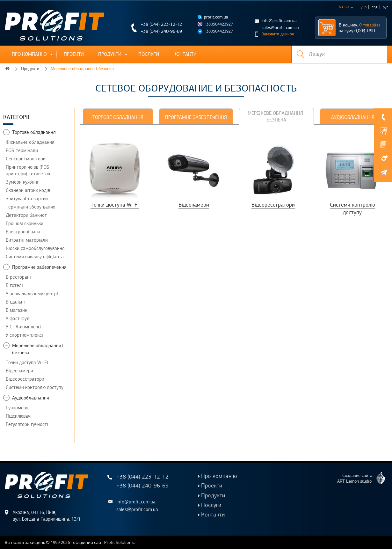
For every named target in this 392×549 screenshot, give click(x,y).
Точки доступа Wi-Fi (27, 362)
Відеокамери (19, 371)
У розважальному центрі (32, 294)
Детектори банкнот (26, 215)
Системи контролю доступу (35, 387)
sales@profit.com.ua (280, 28)
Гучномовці (18, 408)
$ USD (346, 7)
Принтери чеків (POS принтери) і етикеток (28, 170)
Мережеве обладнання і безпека (82, 69)
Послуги (149, 54)
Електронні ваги (23, 232)
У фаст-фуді (18, 318)
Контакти (185, 54)
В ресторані (18, 277)
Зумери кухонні (22, 182)
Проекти (74, 54)
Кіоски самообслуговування (35, 248)
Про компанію (29, 54)
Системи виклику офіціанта (35, 257)
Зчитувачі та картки (27, 199)
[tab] (118, 117)
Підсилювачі (19, 416)
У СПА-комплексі (24, 327)
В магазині (17, 310)
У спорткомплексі (24, 335)
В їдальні (15, 302)
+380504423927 (218, 24)
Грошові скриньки (25, 223)
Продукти (110, 54)
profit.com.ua (216, 17)
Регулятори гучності (27, 424)
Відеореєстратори (25, 379)
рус (385, 7)
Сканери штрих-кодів (28, 190)
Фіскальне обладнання (30, 142)
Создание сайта (363, 478)
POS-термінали (22, 150)
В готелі (14, 285)
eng (375, 7)
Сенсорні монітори (26, 159)
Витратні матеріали (27, 240)
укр (364, 7)
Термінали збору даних (30, 207)
